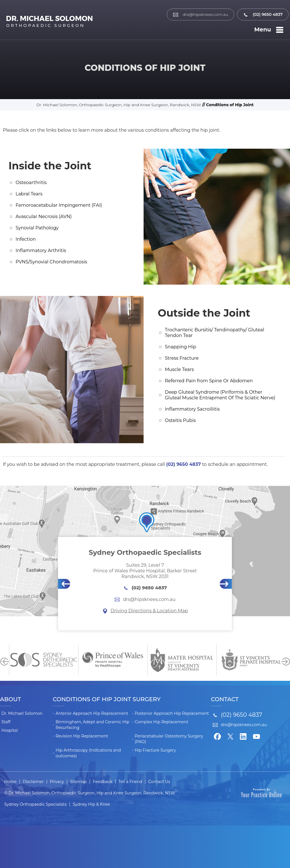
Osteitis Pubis (180, 420)
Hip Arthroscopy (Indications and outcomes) (88, 753)
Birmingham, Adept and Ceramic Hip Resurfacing (92, 725)
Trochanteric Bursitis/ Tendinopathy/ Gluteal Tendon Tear (215, 333)
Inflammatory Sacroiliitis (192, 409)
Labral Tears (29, 194)
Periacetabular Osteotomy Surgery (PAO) (169, 739)
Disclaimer (33, 782)
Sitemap (79, 782)
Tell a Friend (130, 782)
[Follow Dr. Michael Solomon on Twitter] (231, 736)
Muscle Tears (179, 369)
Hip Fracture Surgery (155, 750)
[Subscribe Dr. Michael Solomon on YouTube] (257, 736)
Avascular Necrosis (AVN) (44, 217)
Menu (270, 30)
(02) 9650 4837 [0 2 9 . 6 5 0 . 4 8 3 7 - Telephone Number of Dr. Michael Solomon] (263, 14)
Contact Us (159, 782)
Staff (6, 722)
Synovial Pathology (37, 228)
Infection (26, 239)
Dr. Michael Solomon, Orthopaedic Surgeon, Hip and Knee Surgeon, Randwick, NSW (119, 105)
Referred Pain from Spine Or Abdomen (209, 381)
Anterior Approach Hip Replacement (92, 713)
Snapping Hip (180, 347)
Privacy (57, 782)
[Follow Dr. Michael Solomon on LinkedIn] (244, 736)
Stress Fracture (182, 358)
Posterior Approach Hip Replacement (172, 713)
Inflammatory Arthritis (41, 250)
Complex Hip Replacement (161, 722)
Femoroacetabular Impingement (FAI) (59, 205)
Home (10, 782)
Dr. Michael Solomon (22, 713)
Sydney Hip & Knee (91, 804)
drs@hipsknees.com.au (200, 14)
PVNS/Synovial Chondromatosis (51, 262)
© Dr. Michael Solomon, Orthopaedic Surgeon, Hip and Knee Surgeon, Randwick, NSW (90, 793)
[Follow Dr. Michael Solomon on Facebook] (217, 736)
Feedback (103, 782)
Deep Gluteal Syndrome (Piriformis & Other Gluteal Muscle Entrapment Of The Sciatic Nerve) (220, 395)
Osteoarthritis (31, 183)
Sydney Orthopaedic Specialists (35, 804)
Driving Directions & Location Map (145, 611)
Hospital (10, 730)
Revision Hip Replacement (82, 736)
